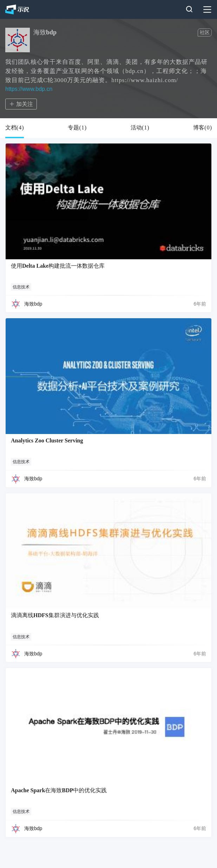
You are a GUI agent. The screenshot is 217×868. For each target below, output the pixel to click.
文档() (15, 128)
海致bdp (33, 304)
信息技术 (21, 287)
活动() (140, 128)
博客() (202, 128)
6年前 (200, 304)
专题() (77, 128)
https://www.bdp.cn (29, 89)
